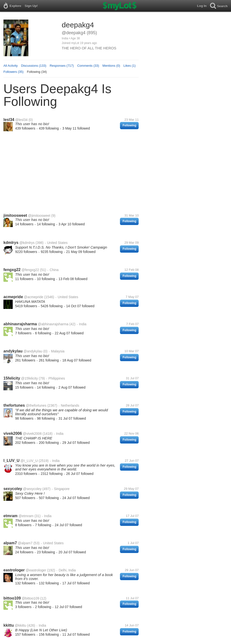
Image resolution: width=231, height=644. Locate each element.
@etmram (26, 516)
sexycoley (13, 489)
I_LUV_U (11, 461)
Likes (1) (130, 66)
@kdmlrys (27, 243)
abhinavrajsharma (20, 324)
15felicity (12, 378)
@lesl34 (21, 120)
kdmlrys (11, 243)
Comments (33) (88, 66)
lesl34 (9, 120)
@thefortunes (36, 405)
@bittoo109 (31, 598)
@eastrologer (36, 570)
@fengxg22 (30, 270)
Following (129, 125)
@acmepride (34, 297)
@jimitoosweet (39, 216)
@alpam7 (25, 543)
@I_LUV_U (29, 461)
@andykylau (33, 351)
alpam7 (10, 543)
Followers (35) (13, 72)
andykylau (13, 351)
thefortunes (14, 405)
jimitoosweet (15, 215)
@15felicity (29, 378)
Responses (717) (62, 66)
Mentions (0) (111, 66)
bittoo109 (12, 598)
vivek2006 (13, 433)
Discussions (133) (34, 66)
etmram (10, 516)
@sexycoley (32, 489)
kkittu (9, 625)
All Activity (11, 66)
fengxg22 (12, 270)
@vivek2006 (32, 434)
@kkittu (20, 625)
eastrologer (14, 570)
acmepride (13, 297)
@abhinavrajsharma (53, 324)
